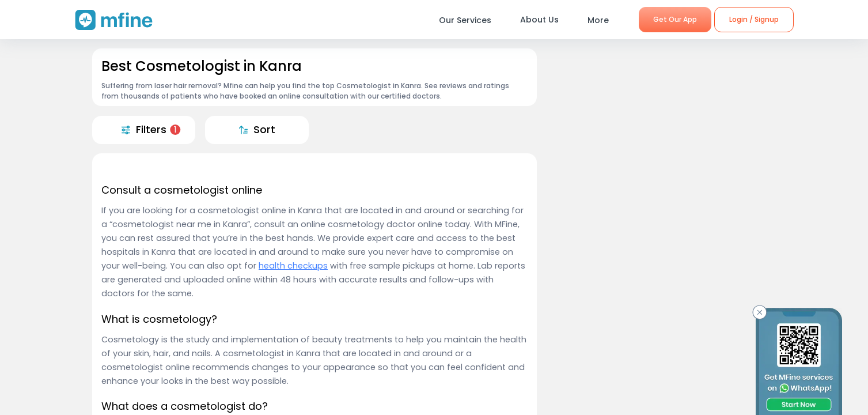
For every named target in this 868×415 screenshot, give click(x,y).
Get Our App (675, 19)
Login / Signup (754, 19)
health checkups (293, 266)
